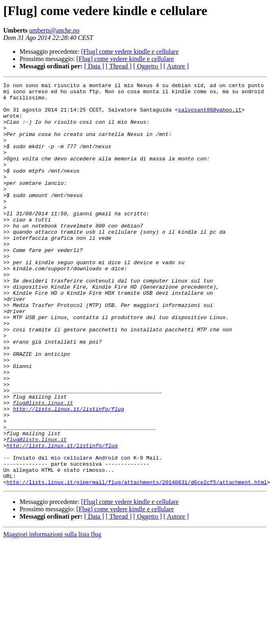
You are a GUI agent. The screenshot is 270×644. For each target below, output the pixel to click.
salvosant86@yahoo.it (210, 116)
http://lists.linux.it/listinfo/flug (68, 475)
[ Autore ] (176, 66)
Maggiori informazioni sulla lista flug (52, 615)
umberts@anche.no (55, 30)
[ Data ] (94, 66)
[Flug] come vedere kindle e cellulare (130, 51)
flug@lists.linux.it (43, 467)
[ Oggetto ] (147, 66)
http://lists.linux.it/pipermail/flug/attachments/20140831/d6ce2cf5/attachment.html (137, 563)
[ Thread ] (119, 66)
